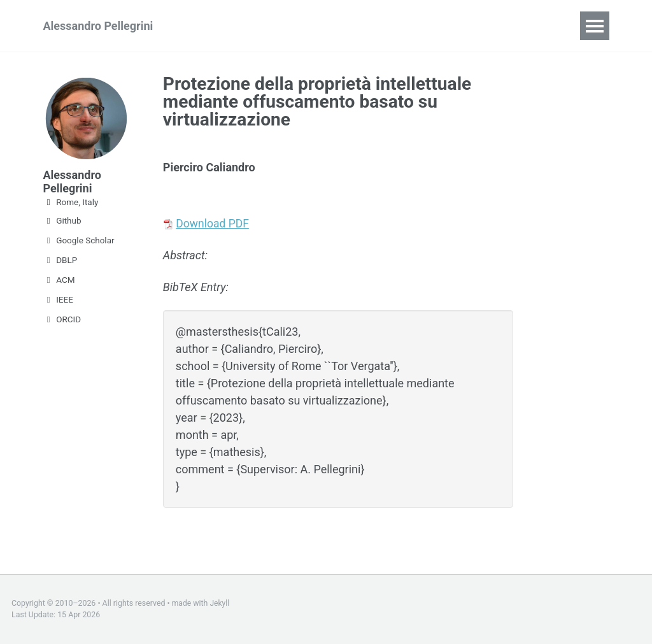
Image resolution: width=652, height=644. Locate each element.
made (182, 603)
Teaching (222, 26)
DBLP (60, 260)
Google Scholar (79, 240)
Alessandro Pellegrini (98, 26)
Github (62, 220)
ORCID (62, 319)
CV (361, 26)
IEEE (58, 299)
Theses (411, 26)
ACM (59, 280)
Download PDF (213, 223)
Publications (300, 26)
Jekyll (220, 603)
